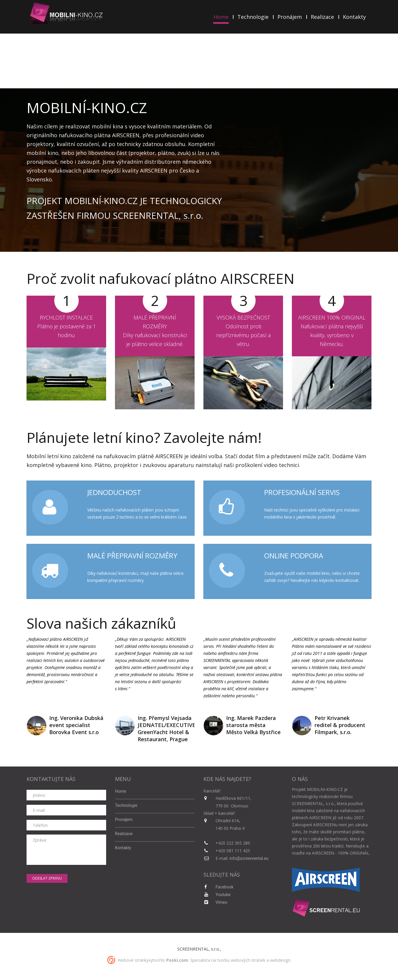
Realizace (322, 17)
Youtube (223, 895)
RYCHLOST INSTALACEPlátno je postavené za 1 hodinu (66, 326)
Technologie (253, 17)
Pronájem (290, 17)
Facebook (225, 887)
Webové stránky (133, 960)
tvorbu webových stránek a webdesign (254, 960)
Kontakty (354, 17)
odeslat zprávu (47, 878)
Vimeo (221, 902)
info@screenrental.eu (249, 858)
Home (221, 17)
